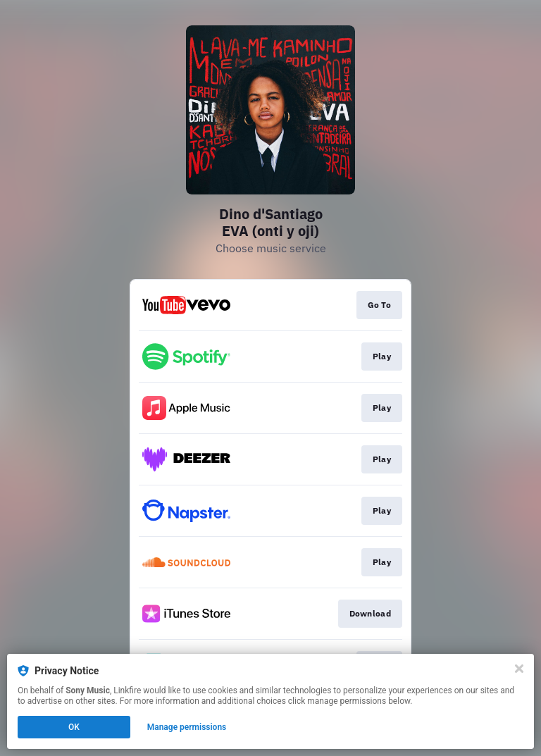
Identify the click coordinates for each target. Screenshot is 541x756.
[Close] (519, 669)
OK (74, 727)
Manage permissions (187, 727)
